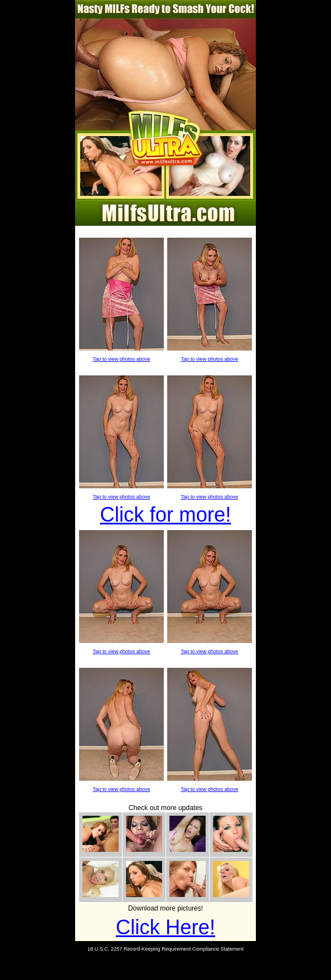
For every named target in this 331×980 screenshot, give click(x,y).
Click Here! (165, 927)
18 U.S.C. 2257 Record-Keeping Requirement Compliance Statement (166, 949)
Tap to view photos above (121, 359)
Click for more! (165, 515)
